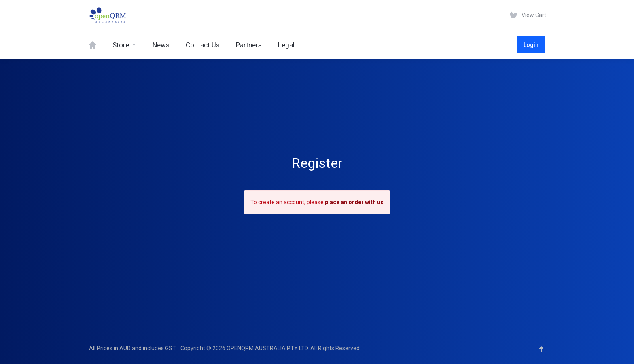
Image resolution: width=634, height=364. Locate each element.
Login (531, 45)
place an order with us (354, 202)
